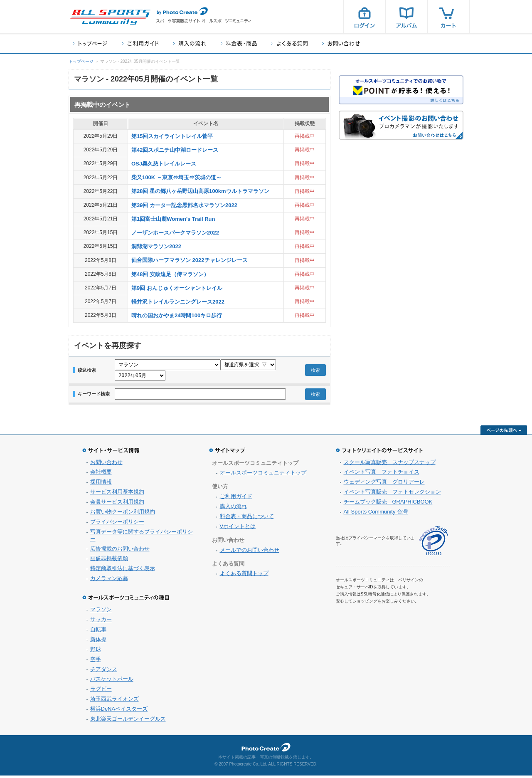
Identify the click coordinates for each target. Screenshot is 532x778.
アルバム (406, 17)
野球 (96, 652)
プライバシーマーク (433, 543)
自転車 (98, 632)
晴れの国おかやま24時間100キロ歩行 (177, 315)
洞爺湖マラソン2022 (156, 246)
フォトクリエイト (266, 750)
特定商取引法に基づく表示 (123, 571)
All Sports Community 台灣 (376, 514)
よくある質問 (289, 43)
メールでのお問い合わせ (250, 552)
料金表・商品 (239, 43)
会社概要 (101, 474)
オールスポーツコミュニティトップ (263, 475)
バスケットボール (112, 681)
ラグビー (101, 691)
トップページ (90, 43)
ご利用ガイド (140, 43)
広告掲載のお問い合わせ (120, 551)
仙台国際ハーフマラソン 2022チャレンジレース (190, 260)
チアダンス (104, 672)
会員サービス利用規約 (117, 504)
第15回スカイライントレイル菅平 (172, 136)
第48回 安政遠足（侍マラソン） (170, 274)
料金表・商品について (247, 519)
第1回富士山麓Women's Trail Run (173, 219)
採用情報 (101, 484)
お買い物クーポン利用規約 (123, 514)
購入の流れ (190, 43)
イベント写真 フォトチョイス (382, 474)
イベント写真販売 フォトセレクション (392, 494)
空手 (96, 662)
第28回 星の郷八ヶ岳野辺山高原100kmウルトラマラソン (200, 191)
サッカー (101, 622)
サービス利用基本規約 (117, 494)
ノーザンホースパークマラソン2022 (175, 233)
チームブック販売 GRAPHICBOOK (388, 504)
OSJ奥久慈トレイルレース (164, 164)
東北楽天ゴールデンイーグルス (128, 721)
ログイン (365, 17)
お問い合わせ (341, 43)
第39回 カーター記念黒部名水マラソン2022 (184, 205)
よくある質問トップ (244, 576)
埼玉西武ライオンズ (115, 701)
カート (448, 17)
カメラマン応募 (109, 581)
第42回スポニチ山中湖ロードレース (175, 150)
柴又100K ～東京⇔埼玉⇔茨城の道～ (176, 177)
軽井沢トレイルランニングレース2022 (178, 302)
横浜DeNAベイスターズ (119, 711)
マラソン (101, 612)
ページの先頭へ (504, 432)
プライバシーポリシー (117, 524)
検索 (315, 371)
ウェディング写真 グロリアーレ (384, 484)
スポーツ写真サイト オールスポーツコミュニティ (110, 17)
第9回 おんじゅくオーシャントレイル (177, 288)
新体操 (98, 642)
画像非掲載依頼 (109, 561)
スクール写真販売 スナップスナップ (390, 465)
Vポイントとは (238, 529)
